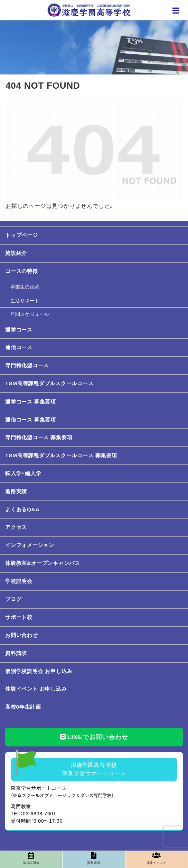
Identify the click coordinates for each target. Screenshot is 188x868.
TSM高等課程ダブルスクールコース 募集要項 (61, 455)
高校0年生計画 (23, 707)
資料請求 (16, 653)
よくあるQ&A (22, 509)
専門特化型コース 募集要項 (39, 437)
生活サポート (25, 301)
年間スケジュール (30, 314)
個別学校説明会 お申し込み (39, 671)
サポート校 (19, 617)
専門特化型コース (27, 365)
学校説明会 (19, 581)
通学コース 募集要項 (31, 402)
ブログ (13, 599)
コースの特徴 (22, 271)
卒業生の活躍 (25, 287)
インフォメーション (30, 545)
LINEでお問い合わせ (94, 737)
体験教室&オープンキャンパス (43, 563)
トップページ (22, 235)
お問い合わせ (22, 635)
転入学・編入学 (23, 473)
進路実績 (16, 491)
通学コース (19, 330)
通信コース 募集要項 (31, 420)
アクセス (16, 527)
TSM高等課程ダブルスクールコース (49, 383)
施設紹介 (16, 253)
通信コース (19, 347)
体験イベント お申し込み (36, 689)
